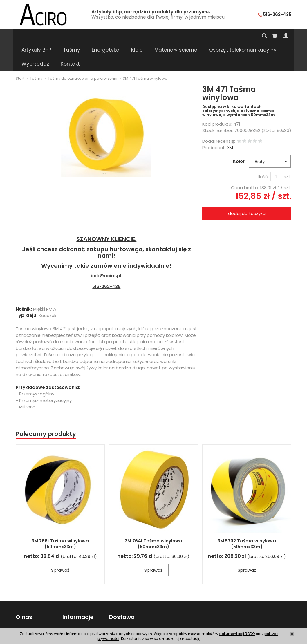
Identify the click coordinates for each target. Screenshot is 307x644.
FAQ (20, 619)
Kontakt (24, 605)
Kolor (239, 134)
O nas (24, 589)
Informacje (78, 589)
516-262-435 (106, 259)
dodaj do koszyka (247, 186)
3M (230, 120)
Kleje (137, 36)
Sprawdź (60, 542)
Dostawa (122, 589)
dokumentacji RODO (237, 634)
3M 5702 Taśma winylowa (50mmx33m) (247, 516)
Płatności (118, 612)
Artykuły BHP (36, 36)
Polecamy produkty (46, 406)
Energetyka (106, 36)
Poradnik (71, 605)
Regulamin (27, 612)
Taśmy (72, 36)
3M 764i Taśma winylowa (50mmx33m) (153, 516)
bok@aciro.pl (106, 248)
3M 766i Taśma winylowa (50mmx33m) (60, 516)
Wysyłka (117, 605)
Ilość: (263, 149)
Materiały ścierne (176, 36)
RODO (68, 619)
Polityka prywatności (83, 612)
